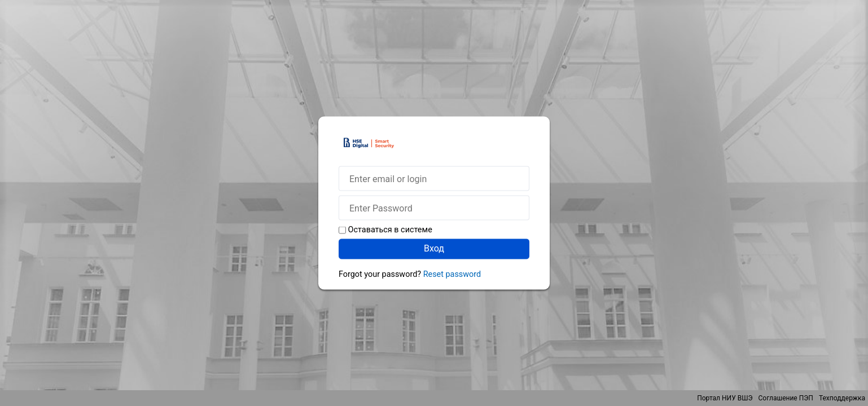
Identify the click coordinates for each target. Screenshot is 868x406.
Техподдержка (842, 398)
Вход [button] (434, 248)
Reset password (452, 274)
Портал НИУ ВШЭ (725, 398)
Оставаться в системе (390, 230)
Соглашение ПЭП (786, 398)
